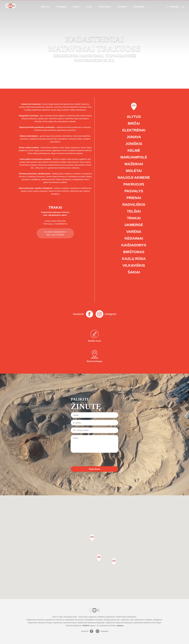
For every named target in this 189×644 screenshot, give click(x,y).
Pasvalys (134, 191)
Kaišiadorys (134, 245)
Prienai (134, 198)
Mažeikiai (134, 164)
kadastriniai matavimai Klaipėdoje (91, 623)
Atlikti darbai (105, 7)
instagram (111, 314)
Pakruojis (134, 184)
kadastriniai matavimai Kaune (65, 623)
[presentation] (89, 459)
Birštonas (134, 252)
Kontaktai (122, 7)
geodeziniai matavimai (55, 620)
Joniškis (134, 144)
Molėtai (134, 171)
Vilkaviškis (134, 265)
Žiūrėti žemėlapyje (94, 356)
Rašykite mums (94, 336)
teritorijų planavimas (112, 620)
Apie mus (45, 7)
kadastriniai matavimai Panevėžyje (147, 623)
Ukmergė (134, 225)
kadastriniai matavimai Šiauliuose (119, 623)
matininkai (125, 620)
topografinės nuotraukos (74, 620)
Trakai (134, 218)
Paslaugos (61, 7)
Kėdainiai (134, 238)
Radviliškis (134, 205)
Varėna (134, 232)
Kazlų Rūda (134, 259)
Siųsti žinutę (94, 469)
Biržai (134, 123)
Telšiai (134, 211)
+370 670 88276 (58, 235)
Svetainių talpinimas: (80, 625)
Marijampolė (134, 157)
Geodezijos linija (70, 617)
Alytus (134, 117)
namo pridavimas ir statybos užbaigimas (146, 620)
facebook (78, 314)
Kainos (76, 7)
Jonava (134, 137)
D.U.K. (89, 7)
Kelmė (134, 150)
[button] (114, 562)
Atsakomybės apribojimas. (126, 617)
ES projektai (139, 7)
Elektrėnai (134, 130)
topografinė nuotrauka (94, 620)
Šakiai (134, 272)
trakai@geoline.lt (60, 232)
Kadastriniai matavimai (51, 212)
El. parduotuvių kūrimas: (110, 625)
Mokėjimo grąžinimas (106, 617)
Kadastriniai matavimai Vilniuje (40, 623)
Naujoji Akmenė (134, 177)
